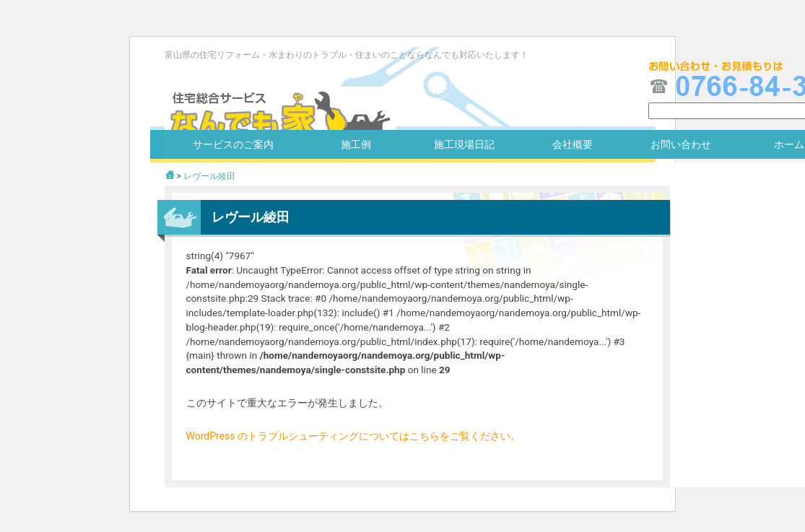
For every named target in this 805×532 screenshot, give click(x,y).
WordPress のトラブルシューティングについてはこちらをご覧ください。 (354, 436)
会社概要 (573, 144)
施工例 (356, 144)
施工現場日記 (464, 144)
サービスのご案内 (233, 144)
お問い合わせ (681, 144)
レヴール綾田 (209, 176)
